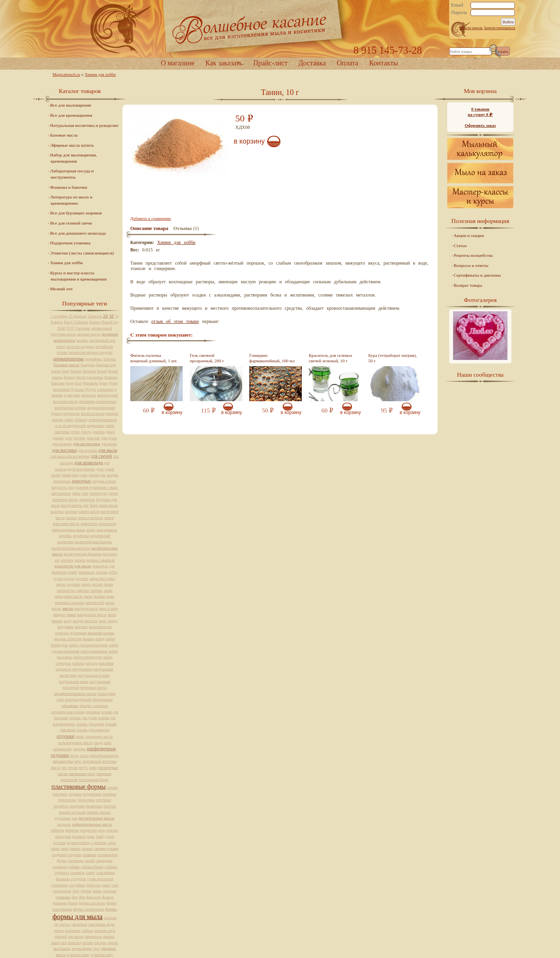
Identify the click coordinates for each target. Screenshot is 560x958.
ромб (100, 836)
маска (110, 603)
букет (103, 383)
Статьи (460, 246)
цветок (65, 924)
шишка (109, 936)
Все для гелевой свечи (71, 223)
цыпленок (73, 931)
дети (69, 438)
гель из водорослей (71, 425)
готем (75, 432)
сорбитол (62, 873)
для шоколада (88, 463)
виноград (88, 395)
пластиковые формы (78, 787)
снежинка (60, 867)
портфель (61, 806)
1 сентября (59, 316)
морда (113, 621)
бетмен (69, 377)
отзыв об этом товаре (175, 321)
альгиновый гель (102, 340)
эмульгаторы (81, 948)
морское (81, 627)
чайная (87, 931)
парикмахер (63, 749)
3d (111, 316)
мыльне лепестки (68, 639)
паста (74, 755)
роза (101, 830)
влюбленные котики (70, 408)
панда (98, 743)
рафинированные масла (92, 824)
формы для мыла (78, 917)
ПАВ (62, 328)
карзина (71, 511)
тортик (86, 891)
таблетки (93, 885)
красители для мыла (73, 566)
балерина (88, 365)
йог (86, 505)
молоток (91, 621)
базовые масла (66, 365)
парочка (79, 749)
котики (80, 560)
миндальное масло (92, 615)
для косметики (86, 444)
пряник (93, 812)
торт (76, 891)
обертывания (102, 699)
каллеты (57, 511)
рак (75, 818)
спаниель (77, 873)
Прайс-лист (270, 63)
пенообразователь (104, 755)
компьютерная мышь (69, 530)
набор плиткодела (88, 657)
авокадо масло (88, 334)
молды (78, 621)
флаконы (60, 903)
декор (110, 432)
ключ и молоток (91, 518)
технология (62, 891)
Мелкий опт (61, 289)
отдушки (65, 736)
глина (109, 425)
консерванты (107, 530)
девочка (98, 432)
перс (78, 761)
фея (82, 897)
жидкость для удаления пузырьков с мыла (85, 487)
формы (111, 909)
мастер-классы (86, 608)
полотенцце (67, 800)
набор (100, 639)
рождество (88, 830)
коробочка (81, 536)
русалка (59, 843)
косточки (110, 554)
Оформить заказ (480, 125)
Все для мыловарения (71, 105)
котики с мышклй (101, 560)
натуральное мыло (74, 682)
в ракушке (72, 395)
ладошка (74, 584)
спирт (90, 873)
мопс (103, 621)
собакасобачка (92, 867)
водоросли (71, 413)
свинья (87, 848)
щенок (113, 943)
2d (105, 316)
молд (68, 621)
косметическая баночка (93, 542)
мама (110, 596)
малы (88, 596)
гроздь (86, 432)
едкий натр (71, 475)
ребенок (58, 830)
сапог (112, 843)
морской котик (100, 627)
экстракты (62, 948)
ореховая (93, 712)
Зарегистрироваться (500, 28)
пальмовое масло (99, 736)
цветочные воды (102, 924)
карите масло (89, 511)
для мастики (64, 450)
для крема (109, 444)
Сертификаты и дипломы (477, 275)
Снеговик (83, 328)
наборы (78, 663)
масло (68, 608)
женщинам (62, 481)
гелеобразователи (103, 420)
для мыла (108, 450)
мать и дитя (108, 608)
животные (81, 481)
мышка (88, 639)
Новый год (110, 322)
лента (86, 584)
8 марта (57, 322)
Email (457, 5)
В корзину (249, 141)
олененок (100, 706)
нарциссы (64, 669)
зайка (76, 493)
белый (102, 371)
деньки (58, 438)
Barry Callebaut (76, 322)
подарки (75, 794)
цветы (59, 931)
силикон (89, 855)
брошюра (90, 383)
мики (72, 615)
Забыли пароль (471, 28)
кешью (72, 518)
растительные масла (96, 818)
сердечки (59, 855)
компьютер (108, 524)
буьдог (91, 389)
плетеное (60, 794)
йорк (94, 505)
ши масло (76, 936)
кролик (102, 572)
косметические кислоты (71, 548)
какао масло (108, 505)
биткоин (111, 377)
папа (108, 743)
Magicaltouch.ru (66, 74)
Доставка (312, 63)
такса (106, 885)
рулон (110, 836)
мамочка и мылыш (70, 603)
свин (64, 848)
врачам (58, 420)
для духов (109, 438)
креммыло (87, 572)
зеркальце (87, 499)
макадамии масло (69, 596)
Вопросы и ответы (471, 265)
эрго (96, 948)
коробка (66, 536)
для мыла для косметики (70, 456)
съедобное (77, 885)
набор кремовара (94, 651)
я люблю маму (79, 955)
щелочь (101, 943)
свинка (75, 848)
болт (78, 383)
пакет (80, 736)
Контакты (383, 63)
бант (66, 371)
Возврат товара (468, 285)
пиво (93, 768)
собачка (111, 867)
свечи (55, 848)
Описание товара (149, 228)
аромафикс (94, 359)
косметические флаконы (83, 554)
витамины (87, 401)
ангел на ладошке (80, 347)
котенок (67, 560)
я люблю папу (102, 955)
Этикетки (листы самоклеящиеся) (82, 253)
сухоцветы (59, 885)
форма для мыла (92, 903)
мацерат (59, 615)
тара (115, 885)
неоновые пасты (93, 687)
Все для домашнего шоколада (78, 233)
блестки (58, 383)
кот (57, 560)
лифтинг (83, 590)
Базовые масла (64, 135)
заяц (85, 493)
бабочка (110, 359)
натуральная (82, 669)
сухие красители (100, 879)
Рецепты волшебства (473, 255)
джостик (93, 438)
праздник (77, 806)
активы (82, 340)
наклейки (106, 663)
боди (69, 383)
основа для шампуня (93, 730)
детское (79, 438)
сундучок (79, 879)
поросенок (86, 800)
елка (84, 475)
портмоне (103, 800)
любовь (97, 590)
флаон (73, 903)
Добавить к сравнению (150, 218)
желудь (113, 475)
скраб (89, 861)
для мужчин (87, 450)
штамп (88, 943)
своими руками (106, 848)
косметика (65, 542)
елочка (94, 475)
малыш (99, 596)
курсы (69, 578)
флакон (108, 897)
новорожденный (78, 699)
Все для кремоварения (71, 115)
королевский (100, 536)
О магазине (178, 63)
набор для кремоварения (88, 645)
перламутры (63, 761)
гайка (69, 420)
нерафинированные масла (75, 694)
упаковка (63, 897)
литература (66, 590)
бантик (76, 371)
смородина (104, 861)
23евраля (95, 316)
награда (91, 663)
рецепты (72, 830)
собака (74, 867)
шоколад (74, 943)
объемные (70, 706)
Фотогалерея (480, 300)
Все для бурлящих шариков (76, 213)
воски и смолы (93, 413)
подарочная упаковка (99, 794)
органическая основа (68, 712)
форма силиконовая (89, 909)
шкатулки (59, 943)
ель (103, 475)
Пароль (459, 12)
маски (56, 608)
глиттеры (62, 432)
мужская (62, 633)
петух (83, 768)
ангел (61, 347)
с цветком (98, 843)
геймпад (81, 420)
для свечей (101, 456)
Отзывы (183, 228)
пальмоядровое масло (75, 743)
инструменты (72, 505)
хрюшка (110, 918)
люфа (108, 590)
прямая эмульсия (72, 812)
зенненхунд (99, 493)
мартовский (95, 603)
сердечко (74, 855)
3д (117, 316)
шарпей (61, 936)
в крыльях (105, 389)
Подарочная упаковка (70, 243)
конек (91, 530)
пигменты (77, 774)
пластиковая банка (93, 780)
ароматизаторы (68, 359)
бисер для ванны (90, 377)
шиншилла (93, 936)
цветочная (79, 924)
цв (56, 924)
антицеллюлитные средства (91, 352)
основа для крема (90, 724)
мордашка (66, 627)
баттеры (89, 371)
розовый (79, 836)
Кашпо (95, 322)
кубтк (113, 572)
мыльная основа (101, 633)
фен (75, 897)
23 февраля (78, 316)
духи (100, 469)
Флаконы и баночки (69, 187)
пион (91, 774)
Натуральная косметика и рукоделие (84, 125)
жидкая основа (104, 481)
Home (280, 29)
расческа (64, 824)
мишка (57, 621)
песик (73, 768)
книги (109, 518)
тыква (97, 891)
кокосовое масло (66, 524)
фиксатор (93, 897)
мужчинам (78, 633)
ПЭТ (70, 328)
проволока (94, 806)
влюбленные (106, 401)
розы (91, 836)
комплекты (89, 524)
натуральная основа (94, 675)
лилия (108, 584)
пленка (112, 787)
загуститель (61, 493)
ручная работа (78, 843)
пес (65, 768)
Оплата (347, 63)
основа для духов (83, 718)
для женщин (62, 444)
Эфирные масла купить (72, 145)
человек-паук (105, 931)
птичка (105, 812)
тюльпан (109, 891)
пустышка (63, 818)
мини (112, 615)
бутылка (78, 389)
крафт (73, 572)
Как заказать (224, 63)
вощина (112, 413)
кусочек (82, 578)
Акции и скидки (469, 235)
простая (110, 806)
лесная (97, 584)
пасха (84, 755)
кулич (59, 578)
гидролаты (95, 425)
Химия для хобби (100, 74)
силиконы (76, 861)
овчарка (86, 706)
